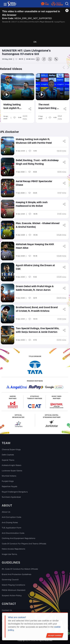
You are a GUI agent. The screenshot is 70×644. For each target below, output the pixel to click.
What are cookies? (17, 617)
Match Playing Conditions (13, 585)
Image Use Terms (9, 554)
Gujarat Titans (8, 460)
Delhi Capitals (8, 455)
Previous (64, 68)
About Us (6, 512)
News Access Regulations (13, 549)
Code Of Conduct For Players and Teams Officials (24, 544)
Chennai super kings (11, 450)
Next (68, 68)
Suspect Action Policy (12, 596)
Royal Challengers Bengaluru (15, 492)
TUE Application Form (12, 528)
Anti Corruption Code (11, 517)
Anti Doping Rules (10, 523)
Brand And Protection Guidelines (17, 574)
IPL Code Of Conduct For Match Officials (20, 569)
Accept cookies (55, 635)
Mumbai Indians (9, 476)
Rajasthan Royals (10, 487)
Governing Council (10, 580)
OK (35, 42)
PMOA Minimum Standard (14, 590)
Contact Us (7, 610)
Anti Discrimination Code (13, 533)
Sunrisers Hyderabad (11, 497)
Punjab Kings (8, 481)
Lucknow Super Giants (12, 471)
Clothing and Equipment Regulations (19, 538)
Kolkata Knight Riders (12, 465)
